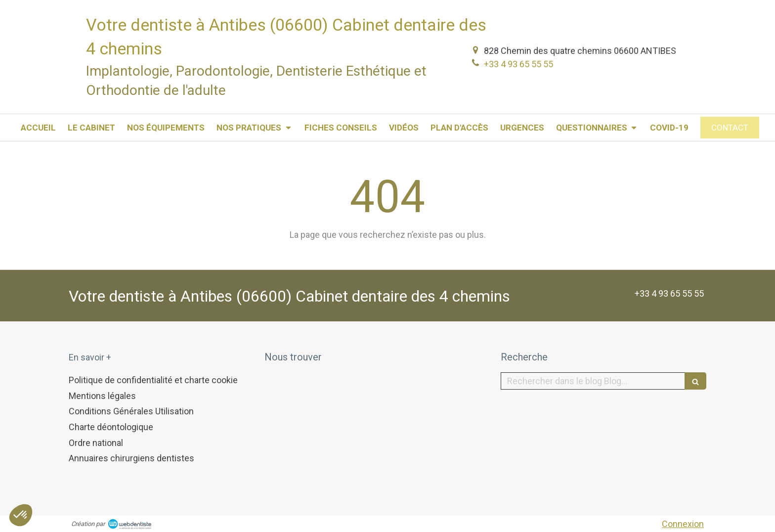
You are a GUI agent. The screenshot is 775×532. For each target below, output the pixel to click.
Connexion (683, 524)
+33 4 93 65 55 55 (518, 64)
